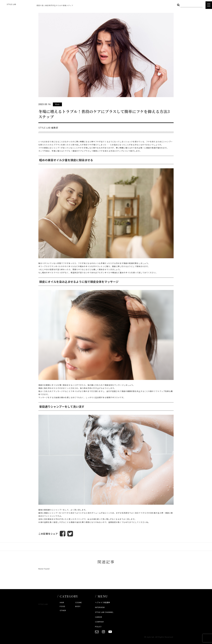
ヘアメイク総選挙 (103, 602)
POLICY (98, 627)
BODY (78, 606)
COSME (79, 602)
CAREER (99, 617)
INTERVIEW (100, 607)
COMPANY (100, 622)
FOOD (62, 606)
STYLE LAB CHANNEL (104, 612)
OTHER (63, 610)
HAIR (62, 602)
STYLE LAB (11, 4)
